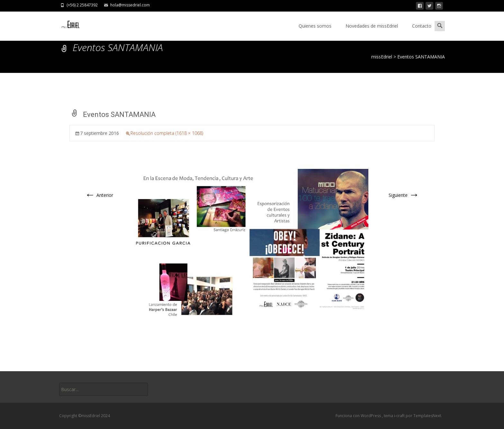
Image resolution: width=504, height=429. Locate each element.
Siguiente (404, 195)
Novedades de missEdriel (372, 26)
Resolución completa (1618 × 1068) (167, 133)
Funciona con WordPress (359, 416)
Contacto (422, 26)
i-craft (400, 416)
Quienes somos (315, 26)
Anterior (99, 195)
